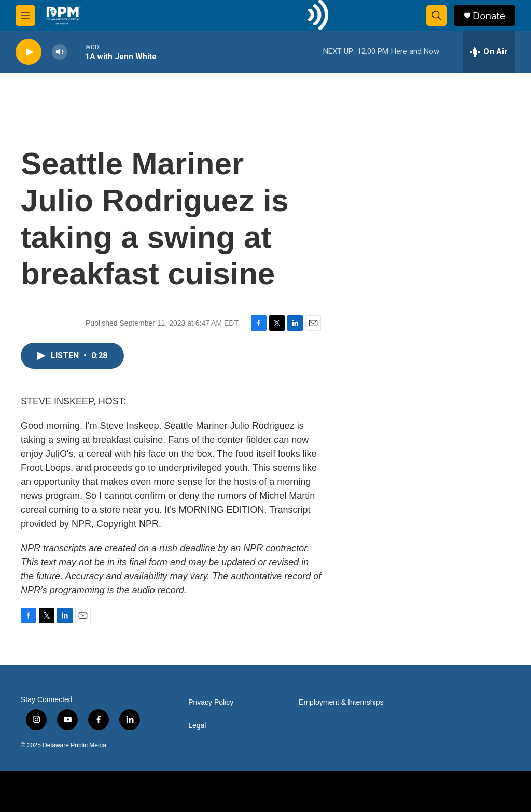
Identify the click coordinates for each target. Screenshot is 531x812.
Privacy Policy (211, 702)
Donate (489, 16)
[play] (29, 52)
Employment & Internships (341, 702)
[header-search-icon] (437, 16)
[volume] (60, 52)
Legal (197, 726)
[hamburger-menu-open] (25, 16)
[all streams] (489, 52)
